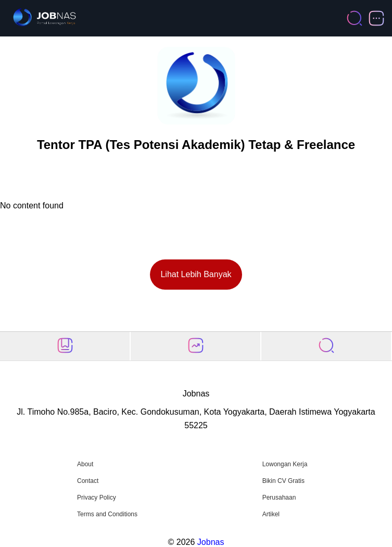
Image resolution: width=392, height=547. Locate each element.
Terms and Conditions (107, 514)
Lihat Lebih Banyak (196, 274)
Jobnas (211, 542)
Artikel (271, 514)
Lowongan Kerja (285, 464)
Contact (88, 481)
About (85, 464)
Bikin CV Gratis (283, 481)
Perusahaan (279, 498)
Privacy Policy (97, 498)
